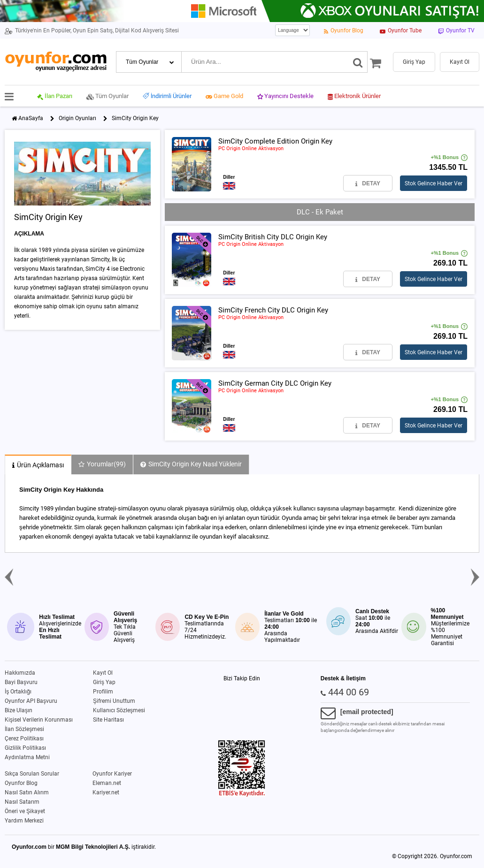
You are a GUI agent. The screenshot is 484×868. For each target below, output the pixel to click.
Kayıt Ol (103, 673)
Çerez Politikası (24, 739)
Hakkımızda (20, 673)
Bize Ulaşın (19, 710)
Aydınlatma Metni (27, 757)
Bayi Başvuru (21, 682)
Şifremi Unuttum (114, 701)
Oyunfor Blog (21, 783)
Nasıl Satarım (22, 802)
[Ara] (358, 62)
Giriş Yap (104, 682)
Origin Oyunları (77, 118)
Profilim (103, 692)
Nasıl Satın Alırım (27, 792)
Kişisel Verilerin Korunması (39, 720)
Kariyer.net (106, 792)
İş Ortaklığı (18, 692)
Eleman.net (107, 783)
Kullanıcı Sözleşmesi (119, 710)
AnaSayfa (31, 118)
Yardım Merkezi (24, 821)
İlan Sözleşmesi (24, 729)
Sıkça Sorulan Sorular (32, 774)
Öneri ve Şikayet (25, 811)
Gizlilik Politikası (25, 748)
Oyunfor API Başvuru (31, 701)
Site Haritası (108, 720)
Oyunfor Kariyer (112, 774)
